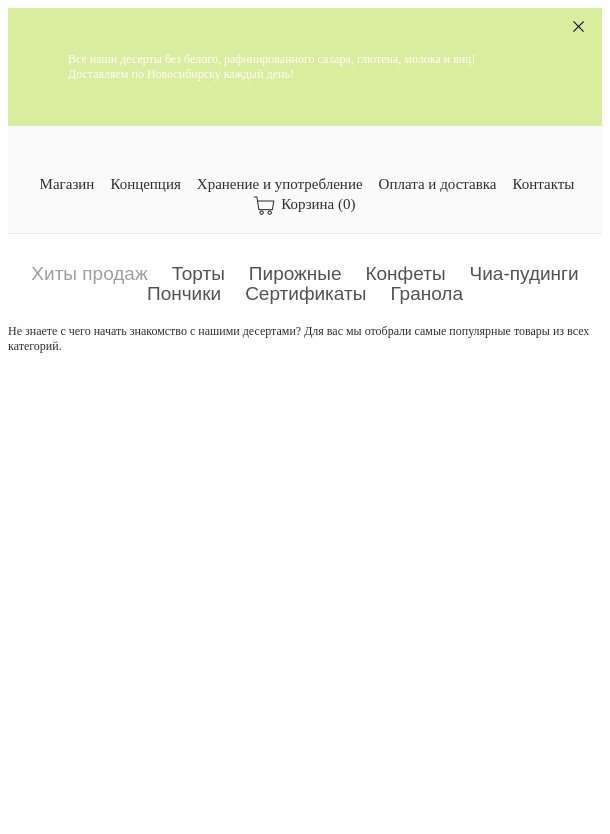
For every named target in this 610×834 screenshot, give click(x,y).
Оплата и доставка (438, 184)
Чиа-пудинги (524, 273)
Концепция (145, 184)
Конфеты (405, 273)
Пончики (184, 293)
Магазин (67, 184)
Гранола (426, 293)
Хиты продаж (89, 273)
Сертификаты (305, 293)
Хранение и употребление (280, 184)
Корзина (304, 206)
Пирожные (295, 273)
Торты (198, 273)
